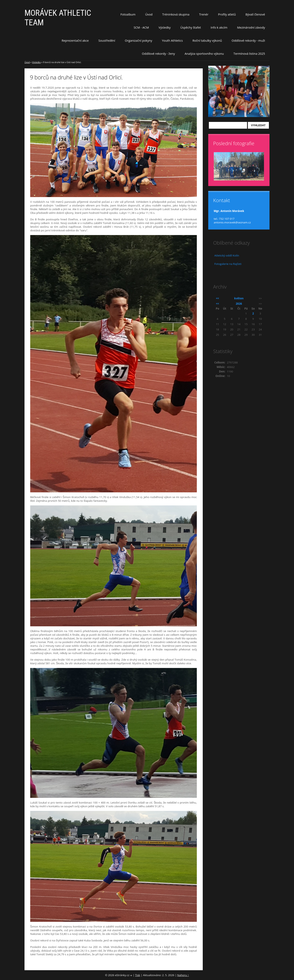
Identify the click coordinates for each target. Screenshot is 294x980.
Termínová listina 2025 (249, 54)
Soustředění (107, 40)
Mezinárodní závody (251, 27)
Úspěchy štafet (191, 27)
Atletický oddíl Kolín (227, 255)
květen (239, 298)
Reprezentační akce (75, 40)
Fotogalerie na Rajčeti (228, 264)
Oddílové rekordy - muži (248, 40)
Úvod (149, 14)
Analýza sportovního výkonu (204, 54)
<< (218, 298)
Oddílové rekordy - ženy (158, 54)
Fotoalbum (128, 14)
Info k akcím (219, 27)
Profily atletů (227, 14)
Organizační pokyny (139, 40)
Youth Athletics (172, 40)
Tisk (138, 975)
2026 (239, 304)
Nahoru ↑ (183, 975)
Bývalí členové (255, 14)
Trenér (204, 14)
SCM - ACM (141, 27)
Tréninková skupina (176, 14)
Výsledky (165, 27)
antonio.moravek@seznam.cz (232, 222)
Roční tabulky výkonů (207, 40)
